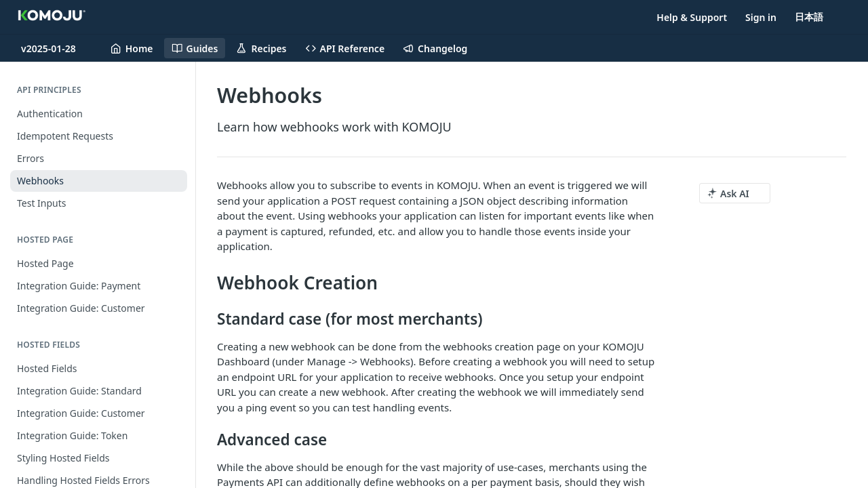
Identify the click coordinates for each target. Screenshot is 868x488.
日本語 (809, 17)
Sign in (761, 17)
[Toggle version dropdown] (57, 48)
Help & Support (692, 17)
